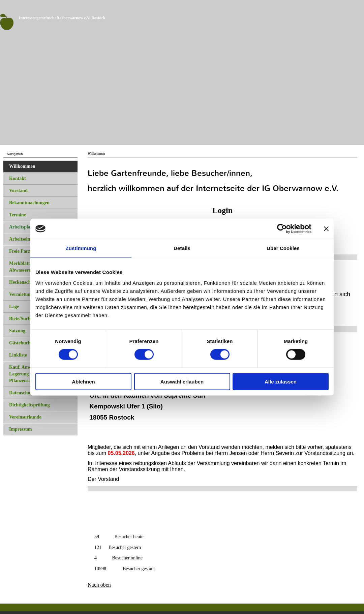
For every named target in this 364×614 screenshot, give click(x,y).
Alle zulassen (281, 381)
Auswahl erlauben (182, 381)
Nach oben (99, 585)
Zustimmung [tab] (81, 248)
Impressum (20, 429)
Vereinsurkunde (25, 417)
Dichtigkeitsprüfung (29, 405)
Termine (18, 215)
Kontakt (18, 178)
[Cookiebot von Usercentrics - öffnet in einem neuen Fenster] (282, 229)
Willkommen (22, 166)
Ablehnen (83, 381)
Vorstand (18, 191)
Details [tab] (182, 248)
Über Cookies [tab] (283, 248)
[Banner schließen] (326, 229)
